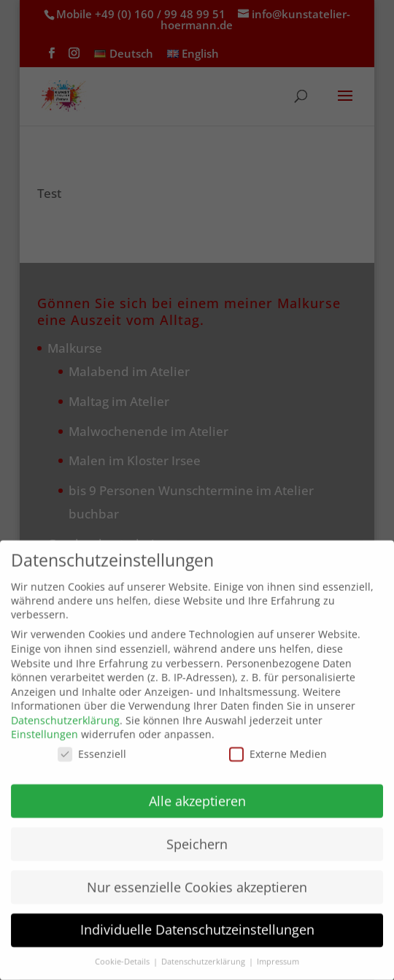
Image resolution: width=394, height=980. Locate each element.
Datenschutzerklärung (65, 709)
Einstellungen (45, 724)
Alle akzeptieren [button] (197, 790)
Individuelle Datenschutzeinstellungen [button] (197, 919)
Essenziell (92, 743)
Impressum (278, 952)
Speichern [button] (197, 833)
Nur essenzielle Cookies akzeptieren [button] (197, 876)
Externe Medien (278, 743)
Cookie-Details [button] (123, 952)
